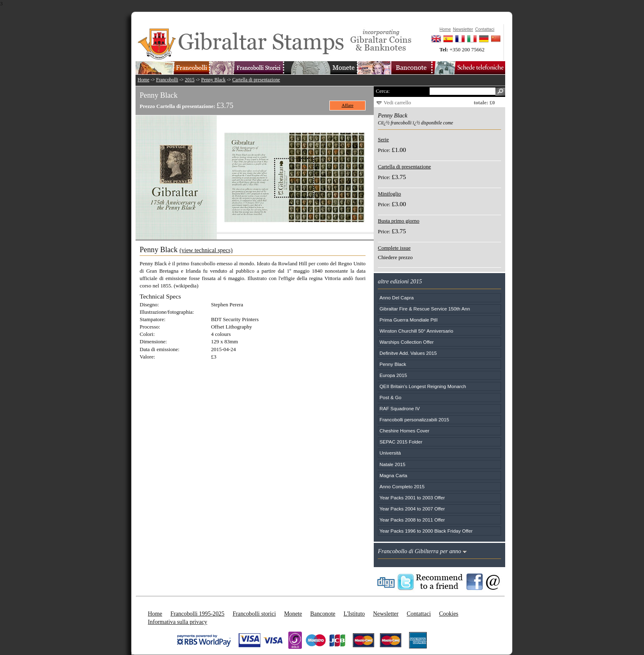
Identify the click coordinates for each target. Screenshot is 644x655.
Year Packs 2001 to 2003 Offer (412, 498)
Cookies (449, 614)
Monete (293, 614)
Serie (383, 139)
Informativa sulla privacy (178, 622)
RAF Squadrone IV (400, 408)
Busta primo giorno (399, 221)
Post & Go (390, 397)
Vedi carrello (397, 102)
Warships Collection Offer (407, 342)
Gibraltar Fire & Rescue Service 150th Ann (425, 309)
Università (390, 453)
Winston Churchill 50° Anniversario (416, 331)
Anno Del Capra (397, 298)
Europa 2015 (393, 375)
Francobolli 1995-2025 (197, 614)
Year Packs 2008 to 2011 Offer (412, 520)
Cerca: (383, 91)
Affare (348, 105)
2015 (190, 80)
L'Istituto (354, 614)
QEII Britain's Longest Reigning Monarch (423, 386)
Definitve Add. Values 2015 (408, 353)
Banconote (323, 614)
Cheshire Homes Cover (404, 431)
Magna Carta (393, 475)
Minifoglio (389, 194)
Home (144, 80)
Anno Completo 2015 (402, 486)
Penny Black (213, 80)
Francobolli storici (254, 614)
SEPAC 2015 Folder (401, 442)
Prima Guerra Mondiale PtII (409, 320)
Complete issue (394, 248)
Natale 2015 (392, 464)
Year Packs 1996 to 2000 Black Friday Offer (426, 531)
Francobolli (167, 80)
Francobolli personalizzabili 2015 (414, 419)
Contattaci (419, 614)
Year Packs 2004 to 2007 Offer (412, 509)
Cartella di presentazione (256, 80)
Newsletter (386, 614)
